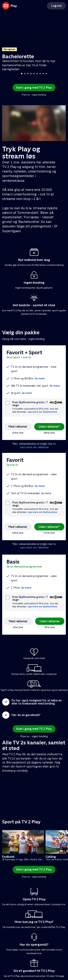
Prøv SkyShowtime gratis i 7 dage (30, 404)
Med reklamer (18, 427)
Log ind (56, 6)
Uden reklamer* (49, 427)
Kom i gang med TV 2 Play (34, 88)
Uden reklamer (50, 621)
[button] (34, 702)
